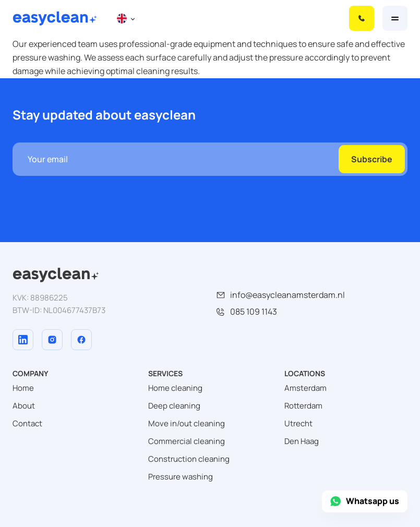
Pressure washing (181, 477)
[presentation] (92, 196)
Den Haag (302, 441)
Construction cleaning (189, 459)
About (24, 406)
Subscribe (372, 159)
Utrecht (298, 423)
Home (23, 388)
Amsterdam (305, 388)
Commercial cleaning (187, 441)
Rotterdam (303, 406)
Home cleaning (175, 388)
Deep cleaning (174, 406)
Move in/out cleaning (187, 423)
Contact (27, 423)
